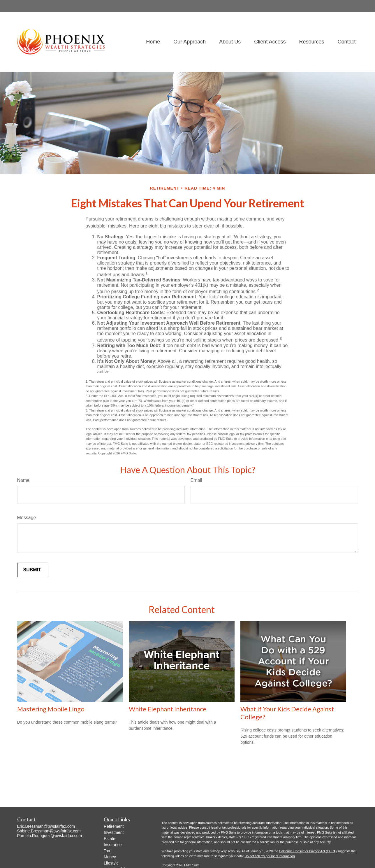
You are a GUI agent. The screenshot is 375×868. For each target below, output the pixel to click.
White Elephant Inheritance (168, 709)
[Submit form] (32, 570)
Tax (107, 851)
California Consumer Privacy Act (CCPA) (308, 851)
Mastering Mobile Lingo (51, 709)
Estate (110, 839)
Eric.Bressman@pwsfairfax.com (46, 826)
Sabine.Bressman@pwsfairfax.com (49, 831)
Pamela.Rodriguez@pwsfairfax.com (50, 836)
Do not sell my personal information (270, 856)
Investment (114, 832)
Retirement (114, 826)
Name (23, 480)
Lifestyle (111, 863)
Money (110, 857)
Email (196, 480)
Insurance (113, 845)
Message (27, 518)
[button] (153, 42)
